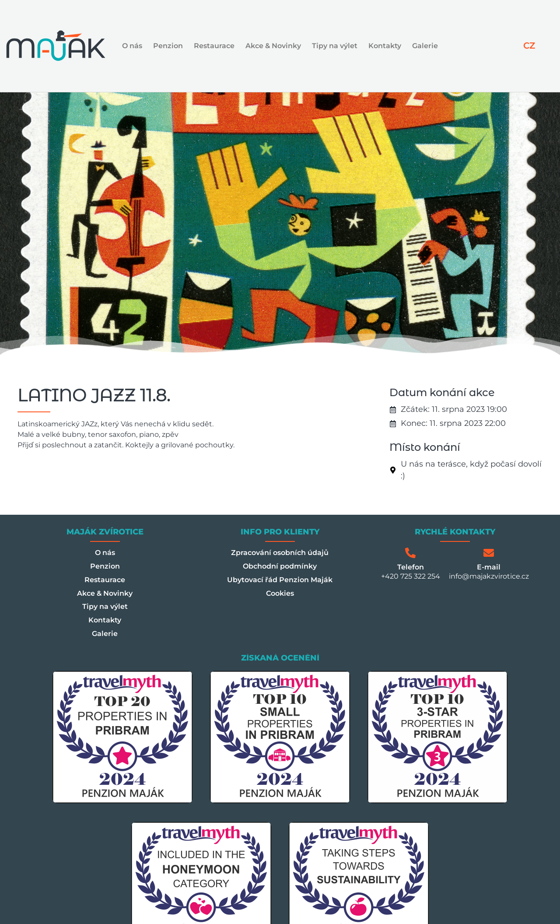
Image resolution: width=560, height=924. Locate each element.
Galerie (425, 46)
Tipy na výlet (335, 46)
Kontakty (385, 46)
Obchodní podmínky (280, 566)
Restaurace (214, 46)
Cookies (280, 593)
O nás (132, 46)
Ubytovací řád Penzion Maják (280, 580)
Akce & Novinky (273, 46)
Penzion (168, 46)
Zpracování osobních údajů (280, 553)
